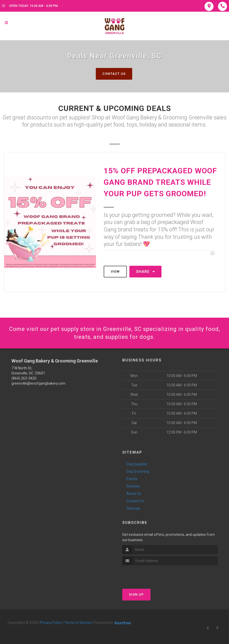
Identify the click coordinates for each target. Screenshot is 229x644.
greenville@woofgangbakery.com (38, 383)
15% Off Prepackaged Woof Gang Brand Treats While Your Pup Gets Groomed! (160, 182)
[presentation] (149, 575)
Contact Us (114, 74)
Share (145, 272)
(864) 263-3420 (24, 378)
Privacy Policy (51, 623)
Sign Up (136, 594)
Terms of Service (78, 623)
